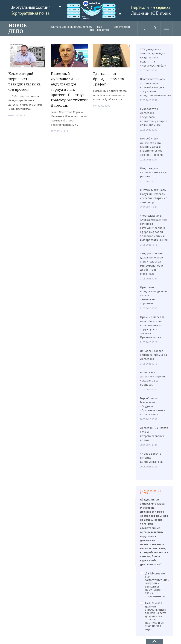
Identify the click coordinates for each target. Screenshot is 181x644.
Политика (55, 27)
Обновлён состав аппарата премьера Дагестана (153, 355)
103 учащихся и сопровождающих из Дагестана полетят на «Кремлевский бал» (153, 57)
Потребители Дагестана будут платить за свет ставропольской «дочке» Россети (152, 147)
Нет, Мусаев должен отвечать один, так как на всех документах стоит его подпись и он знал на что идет (153, 616)
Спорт (118, 27)
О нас (92, 28)
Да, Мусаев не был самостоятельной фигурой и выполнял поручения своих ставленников (154, 585)
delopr (126, 27)
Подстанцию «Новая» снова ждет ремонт (154, 172)
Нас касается (103, 28)
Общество (83, 27)
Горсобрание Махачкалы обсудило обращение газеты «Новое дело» (153, 406)
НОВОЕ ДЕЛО (18, 28)
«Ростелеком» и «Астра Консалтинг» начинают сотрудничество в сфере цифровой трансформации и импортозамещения (154, 228)
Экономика (69, 27)
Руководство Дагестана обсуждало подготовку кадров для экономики (154, 117)
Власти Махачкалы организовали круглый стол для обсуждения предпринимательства (156, 87)
